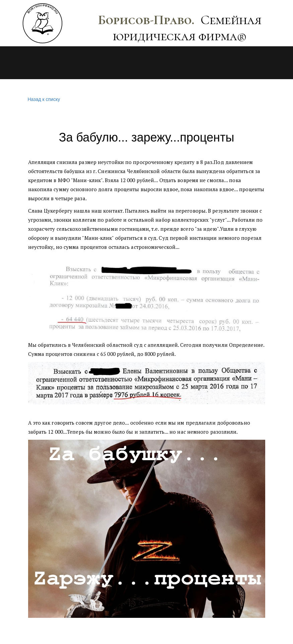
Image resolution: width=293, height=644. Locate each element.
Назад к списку (43, 99)
